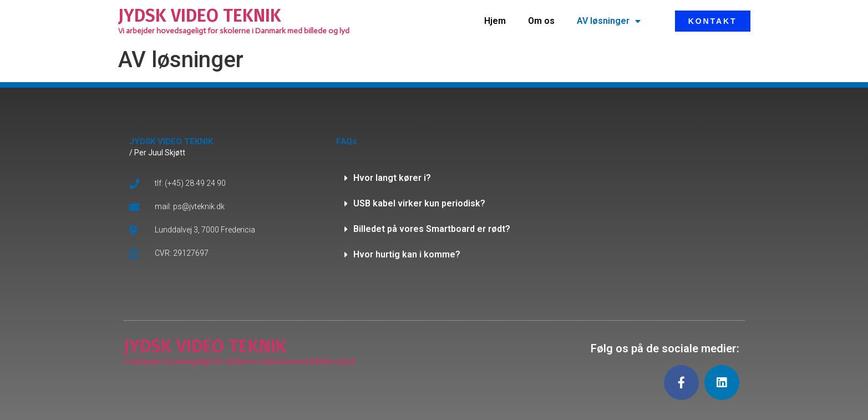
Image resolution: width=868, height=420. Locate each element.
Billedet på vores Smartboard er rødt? (432, 229)
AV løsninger (609, 21)
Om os (541, 21)
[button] (434, 178)
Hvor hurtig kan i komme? (407, 254)
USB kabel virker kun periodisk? (419, 203)
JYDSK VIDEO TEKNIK (200, 16)
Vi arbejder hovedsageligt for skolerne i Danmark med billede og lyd (234, 31)
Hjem (495, 21)
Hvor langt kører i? (392, 178)
